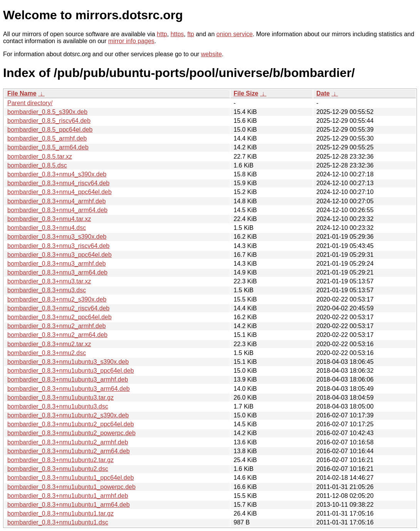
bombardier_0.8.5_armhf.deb (47, 138)
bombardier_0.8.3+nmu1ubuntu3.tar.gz (60, 398)
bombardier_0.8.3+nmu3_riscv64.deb (59, 246)
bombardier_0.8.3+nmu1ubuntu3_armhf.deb (68, 379)
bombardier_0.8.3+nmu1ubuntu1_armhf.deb (68, 496)
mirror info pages (131, 41)
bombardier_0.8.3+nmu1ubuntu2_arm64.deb (69, 451)
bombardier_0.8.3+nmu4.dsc (47, 228)
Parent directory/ (30, 103)
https (177, 34)
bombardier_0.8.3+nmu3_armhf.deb (57, 264)
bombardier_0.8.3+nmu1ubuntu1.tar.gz (60, 513)
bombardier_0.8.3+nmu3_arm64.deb (57, 272)
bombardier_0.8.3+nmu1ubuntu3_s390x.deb (68, 362)
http (162, 34)
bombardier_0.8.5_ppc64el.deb (50, 130)
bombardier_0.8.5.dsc (37, 165)
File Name (22, 93)
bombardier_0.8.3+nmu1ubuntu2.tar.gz (60, 460)
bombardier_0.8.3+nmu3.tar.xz (49, 281)
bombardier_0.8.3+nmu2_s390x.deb (57, 299)
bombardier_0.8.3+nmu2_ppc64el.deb (59, 317)
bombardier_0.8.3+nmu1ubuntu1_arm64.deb (69, 505)
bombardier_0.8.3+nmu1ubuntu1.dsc (58, 522)
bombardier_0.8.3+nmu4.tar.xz (49, 219)
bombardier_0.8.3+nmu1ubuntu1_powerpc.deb (71, 487)
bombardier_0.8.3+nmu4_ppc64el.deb (59, 192)
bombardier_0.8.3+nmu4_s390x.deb (57, 174)
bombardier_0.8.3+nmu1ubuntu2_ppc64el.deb (71, 424)
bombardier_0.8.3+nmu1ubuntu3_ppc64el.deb (71, 371)
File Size (246, 93)
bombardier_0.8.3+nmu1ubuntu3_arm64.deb (69, 389)
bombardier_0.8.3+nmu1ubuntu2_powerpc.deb (71, 433)
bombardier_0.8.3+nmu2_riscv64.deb (59, 308)
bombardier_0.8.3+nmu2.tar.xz (49, 344)
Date (323, 93)
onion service (234, 34)
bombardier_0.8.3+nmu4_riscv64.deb (59, 183)
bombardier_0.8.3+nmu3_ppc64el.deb (59, 255)
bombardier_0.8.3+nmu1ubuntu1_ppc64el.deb (71, 478)
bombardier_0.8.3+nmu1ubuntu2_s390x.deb (68, 415)
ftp (191, 34)
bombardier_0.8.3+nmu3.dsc (47, 290)
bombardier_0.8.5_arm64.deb (48, 147)
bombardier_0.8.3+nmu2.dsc (47, 353)
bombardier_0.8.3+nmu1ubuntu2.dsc (58, 469)
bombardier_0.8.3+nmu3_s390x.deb (57, 237)
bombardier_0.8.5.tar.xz (40, 157)
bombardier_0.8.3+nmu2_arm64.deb (57, 335)
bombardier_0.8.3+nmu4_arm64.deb (57, 210)
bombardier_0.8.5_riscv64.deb (49, 121)
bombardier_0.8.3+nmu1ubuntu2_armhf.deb (68, 442)
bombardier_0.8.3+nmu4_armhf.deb (57, 201)
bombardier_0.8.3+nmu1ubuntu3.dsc (58, 406)
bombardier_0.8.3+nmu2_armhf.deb (57, 326)
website (211, 54)
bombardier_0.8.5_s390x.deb (47, 112)
